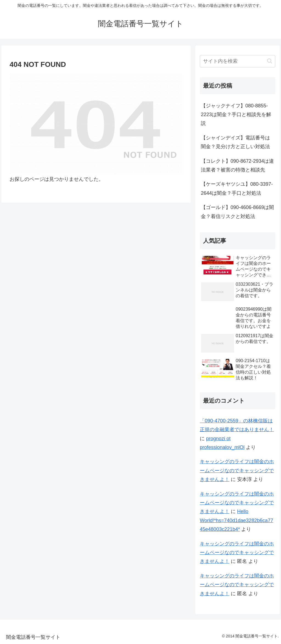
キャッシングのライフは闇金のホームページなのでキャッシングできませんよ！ (237, 470)
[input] (237, 61)
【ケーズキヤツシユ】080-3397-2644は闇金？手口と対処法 (237, 188)
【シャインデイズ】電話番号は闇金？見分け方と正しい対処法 (235, 142)
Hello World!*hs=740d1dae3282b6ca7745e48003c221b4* (236, 520)
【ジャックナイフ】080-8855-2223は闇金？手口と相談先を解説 (236, 115)
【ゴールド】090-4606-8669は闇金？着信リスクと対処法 (237, 212)
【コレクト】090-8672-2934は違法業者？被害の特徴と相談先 (237, 165)
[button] (270, 61)
